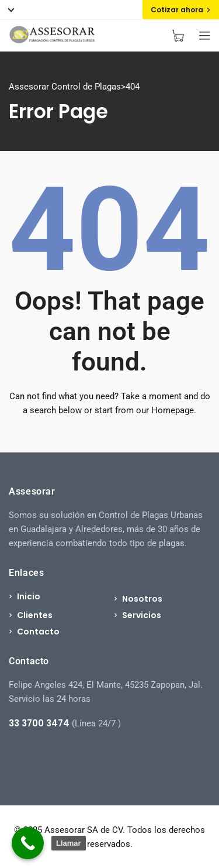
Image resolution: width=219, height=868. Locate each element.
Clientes (35, 615)
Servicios (142, 615)
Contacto (38, 632)
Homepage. (174, 410)
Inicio (29, 596)
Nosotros (142, 599)
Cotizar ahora (181, 10)
